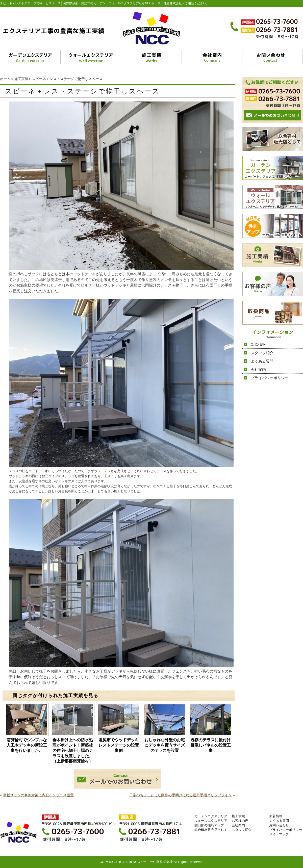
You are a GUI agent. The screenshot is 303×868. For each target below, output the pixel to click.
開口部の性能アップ (209, 825)
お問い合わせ (279, 825)
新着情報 (258, 344)
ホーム (5, 79)
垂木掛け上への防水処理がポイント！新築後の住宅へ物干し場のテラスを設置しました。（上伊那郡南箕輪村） (73, 750)
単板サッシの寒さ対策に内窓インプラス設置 (38, 795)
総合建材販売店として (211, 830)
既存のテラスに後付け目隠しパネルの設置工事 (211, 745)
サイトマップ (279, 834)
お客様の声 (240, 821)
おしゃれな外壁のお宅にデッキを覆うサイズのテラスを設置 (165, 745)
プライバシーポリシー (270, 378)
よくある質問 (262, 361)
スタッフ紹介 (262, 353)
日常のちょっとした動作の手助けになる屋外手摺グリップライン (181, 795)
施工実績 (21, 79)
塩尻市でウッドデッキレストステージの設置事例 (119, 745)
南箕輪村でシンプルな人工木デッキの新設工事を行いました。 (27, 745)
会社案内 (258, 369)
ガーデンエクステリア (211, 816)
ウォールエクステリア (211, 821)
